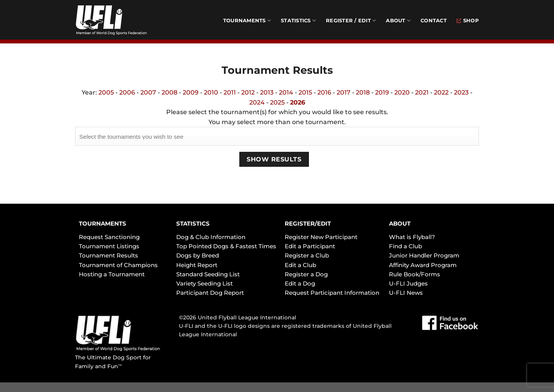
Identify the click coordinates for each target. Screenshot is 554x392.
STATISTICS (193, 223)
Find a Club (405, 246)
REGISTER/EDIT (308, 223)
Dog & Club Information (211, 237)
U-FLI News (406, 293)
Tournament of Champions (118, 265)
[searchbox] (277, 136)
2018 (363, 92)
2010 (211, 92)
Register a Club (307, 255)
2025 (277, 102)
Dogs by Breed (198, 255)
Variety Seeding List (204, 283)
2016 (324, 92)
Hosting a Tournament (112, 274)
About (398, 21)
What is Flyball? (412, 237)
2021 (422, 92)
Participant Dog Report (210, 293)
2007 (148, 92)
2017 (344, 92)
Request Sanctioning (109, 237)
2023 (461, 92)
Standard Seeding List (208, 274)
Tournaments (247, 21)
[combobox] (277, 136)
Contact (434, 21)
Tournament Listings (109, 246)
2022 (441, 92)
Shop (468, 21)
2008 (169, 92)
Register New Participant (321, 237)
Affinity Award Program (423, 265)
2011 (230, 92)
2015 (305, 92)
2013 (267, 92)
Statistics (298, 21)
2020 (402, 92)
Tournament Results (108, 255)
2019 (382, 92)
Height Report (197, 265)
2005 (106, 92)
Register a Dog (306, 274)
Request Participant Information (332, 293)
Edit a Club (300, 265)
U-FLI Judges (408, 283)
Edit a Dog (300, 283)
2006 (127, 92)
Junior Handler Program (424, 255)
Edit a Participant (310, 246)
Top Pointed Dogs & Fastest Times (226, 246)
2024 (257, 102)
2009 (191, 92)
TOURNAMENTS (103, 223)
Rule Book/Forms (415, 274)
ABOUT (400, 223)
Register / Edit (351, 21)
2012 (248, 92)
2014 (286, 92)
